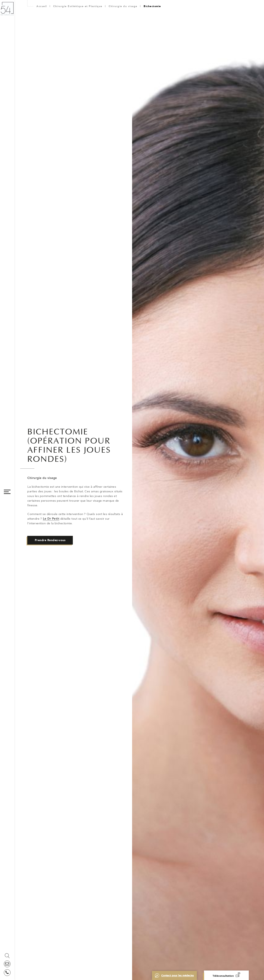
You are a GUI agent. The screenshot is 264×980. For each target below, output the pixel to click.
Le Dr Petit (51, 519)
